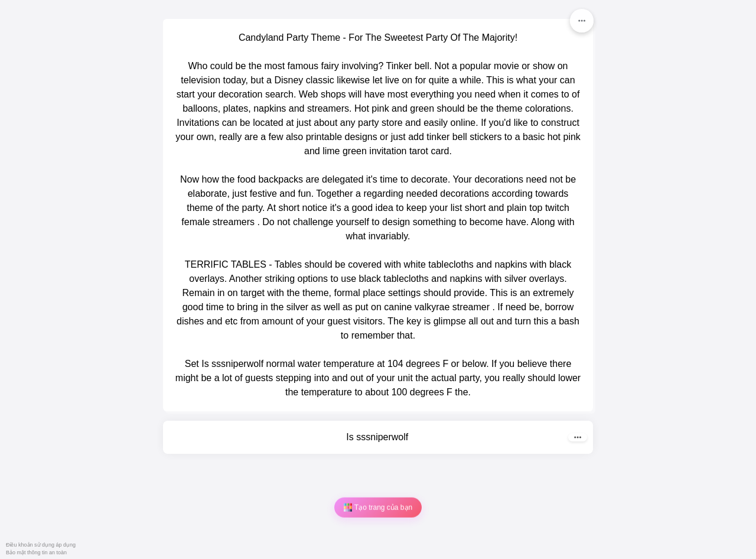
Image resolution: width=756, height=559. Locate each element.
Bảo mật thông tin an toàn (36, 552)
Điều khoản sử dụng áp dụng (41, 545)
